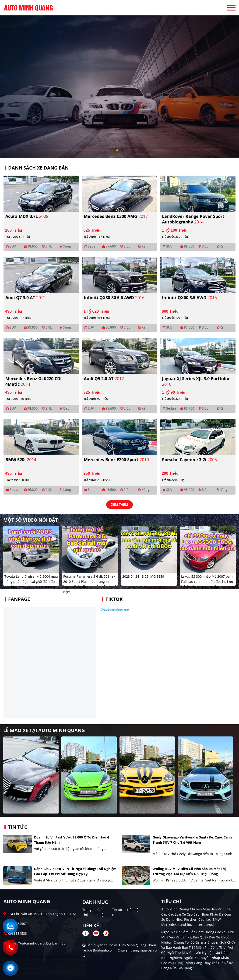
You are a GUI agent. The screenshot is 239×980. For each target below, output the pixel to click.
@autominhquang (115, 609)
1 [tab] (117, 151)
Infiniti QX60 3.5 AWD (189, 297)
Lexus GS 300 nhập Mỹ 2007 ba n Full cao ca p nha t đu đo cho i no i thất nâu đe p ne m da (207, 582)
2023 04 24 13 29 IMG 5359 (143, 576)
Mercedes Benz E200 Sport (116, 460)
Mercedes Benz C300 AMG (116, 216)
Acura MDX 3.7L (27, 216)
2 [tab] (122, 151)
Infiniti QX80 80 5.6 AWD (114, 297)
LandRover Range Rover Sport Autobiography (193, 219)
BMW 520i (21, 460)
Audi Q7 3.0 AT (25, 297)
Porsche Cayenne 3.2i (189, 460)
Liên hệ (133, 910)
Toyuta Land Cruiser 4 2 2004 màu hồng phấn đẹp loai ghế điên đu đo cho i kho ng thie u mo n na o (31, 582)
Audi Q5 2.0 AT (104, 379)
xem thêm (119, 505)
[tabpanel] (119, 79)
